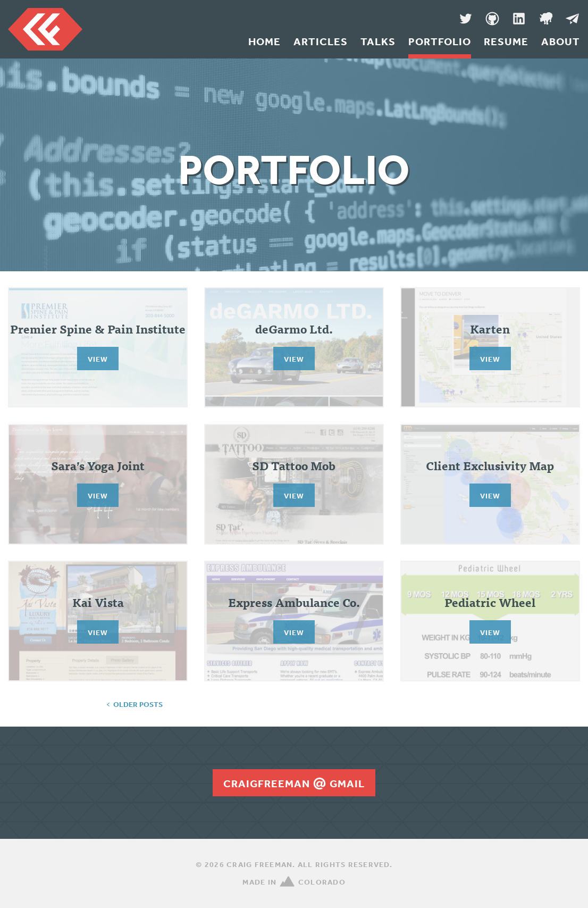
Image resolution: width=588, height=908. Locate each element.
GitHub (492, 19)
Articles (321, 41)
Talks (378, 41)
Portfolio (440, 41)
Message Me (572, 19)
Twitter (466, 19)
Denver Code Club (545, 19)
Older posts (138, 704)
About (561, 41)
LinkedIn (519, 19)
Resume (506, 41)
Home (264, 41)
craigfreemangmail (294, 784)
